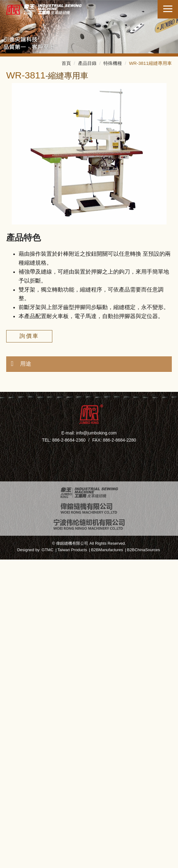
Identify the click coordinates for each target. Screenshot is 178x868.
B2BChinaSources (143, 550)
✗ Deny (89, 590)
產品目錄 (87, 63)
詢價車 (29, 336)
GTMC (47, 550)
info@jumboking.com (96, 433)
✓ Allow (89, 582)
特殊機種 (113, 63)
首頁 (66, 63)
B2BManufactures (107, 550)
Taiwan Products (72, 550)
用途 (26, 364)
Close (89, 564)
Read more (59, 662)
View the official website (106, 662)
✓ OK (100, 863)
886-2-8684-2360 (69, 440)
